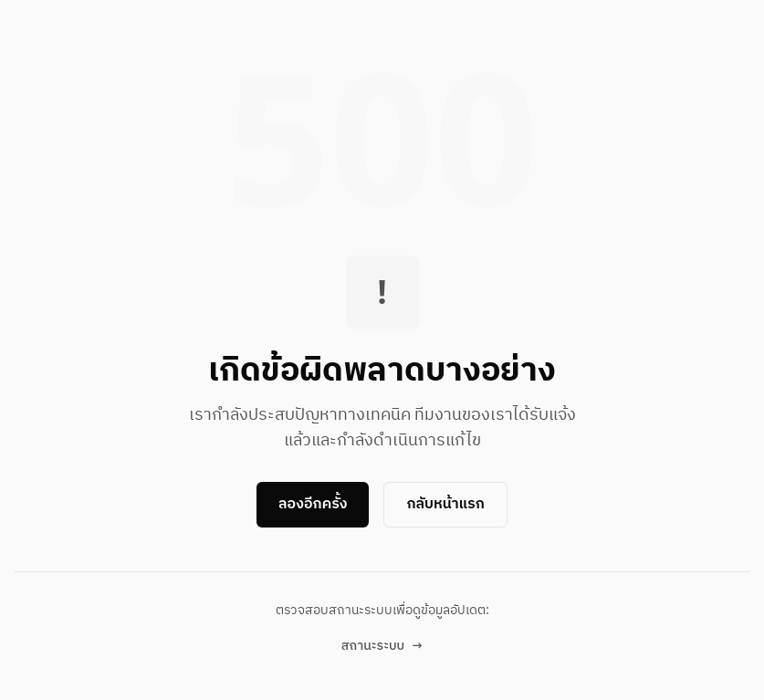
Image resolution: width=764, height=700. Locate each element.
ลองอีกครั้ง (313, 504)
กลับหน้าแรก (445, 504)
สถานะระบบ (382, 646)
